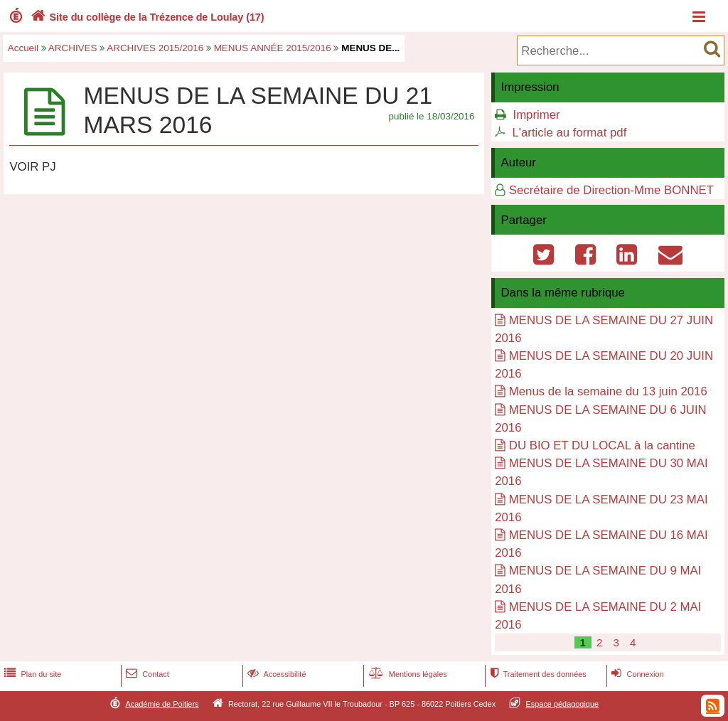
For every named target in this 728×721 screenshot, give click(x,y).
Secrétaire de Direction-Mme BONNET (611, 190)
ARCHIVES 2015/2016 (155, 48)
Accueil (23, 48)
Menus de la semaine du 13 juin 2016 (608, 391)
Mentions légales (407, 674)
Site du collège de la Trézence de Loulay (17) (146, 17)
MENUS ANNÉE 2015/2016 (273, 48)
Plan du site (31, 674)
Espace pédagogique (563, 704)
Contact (146, 674)
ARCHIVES (73, 48)
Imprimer (536, 115)
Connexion (636, 674)
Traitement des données (536, 674)
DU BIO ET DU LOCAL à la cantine (602, 445)
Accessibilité (275, 674)
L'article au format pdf (569, 133)
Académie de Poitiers (162, 704)
